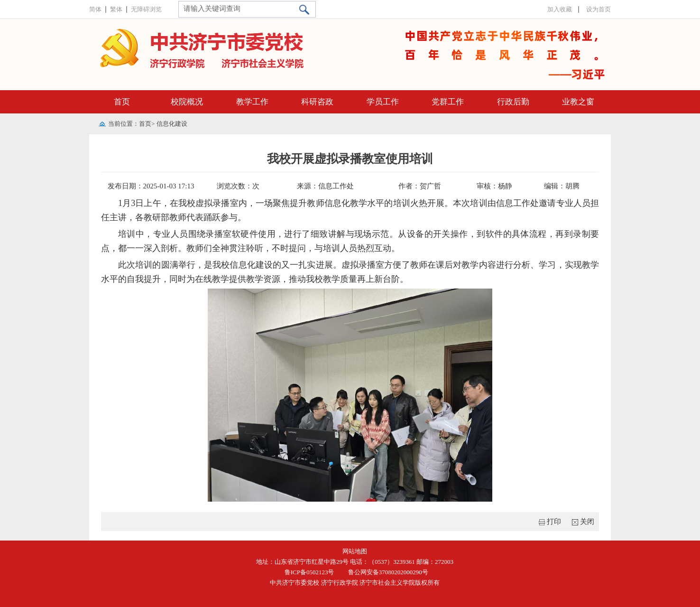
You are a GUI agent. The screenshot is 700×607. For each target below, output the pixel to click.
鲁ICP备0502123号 (309, 572)
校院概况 (187, 102)
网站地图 (355, 551)
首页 (122, 102)
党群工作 (448, 102)
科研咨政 (317, 102)
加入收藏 (560, 9)
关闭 (587, 522)
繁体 (116, 9)
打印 (554, 522)
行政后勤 (513, 102)
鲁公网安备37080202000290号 (387, 572)
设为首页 (599, 9)
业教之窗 (578, 102)
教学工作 (252, 102)
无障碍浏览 (146, 9)
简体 (95, 9)
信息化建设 (172, 124)
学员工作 (383, 102)
